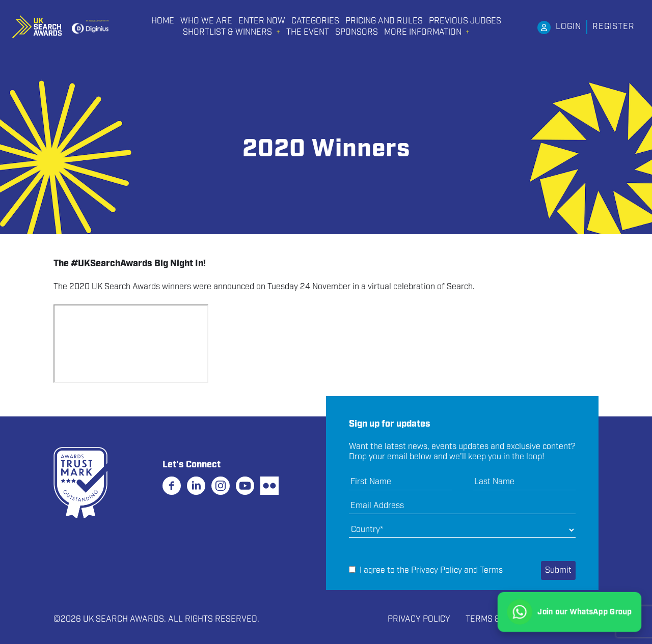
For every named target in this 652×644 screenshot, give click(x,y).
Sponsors (357, 33)
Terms (491, 570)
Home (163, 21)
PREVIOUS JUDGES (465, 21)
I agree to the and (426, 571)
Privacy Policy (437, 570)
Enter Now (262, 21)
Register (614, 27)
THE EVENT (308, 33)
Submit (558, 570)
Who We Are (206, 21)
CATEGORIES (315, 21)
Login (568, 27)
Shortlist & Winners (227, 33)
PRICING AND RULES (384, 21)
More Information (423, 33)
